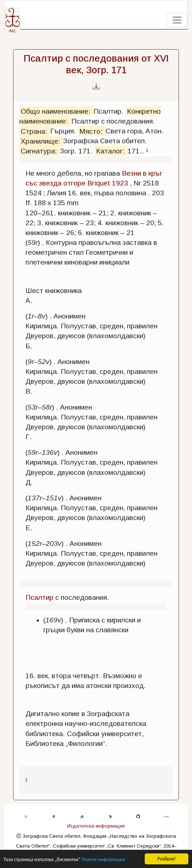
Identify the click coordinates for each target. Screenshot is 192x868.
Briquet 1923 (108, 183)
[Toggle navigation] (177, 20)
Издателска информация (96, 826)
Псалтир (39, 597)
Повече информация (103, 860)
